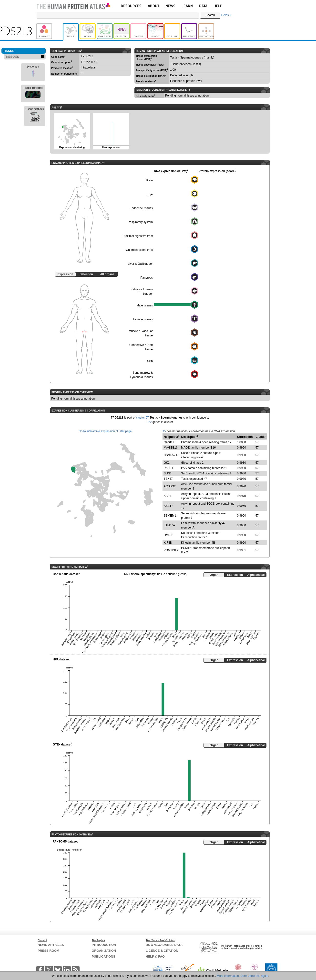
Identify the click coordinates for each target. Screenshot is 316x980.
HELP (218, 6)
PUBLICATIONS (104, 956)
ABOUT (154, 6)
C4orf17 (169, 442)
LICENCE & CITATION (162, 951)
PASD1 (168, 468)
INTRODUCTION (104, 945)
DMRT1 (169, 535)
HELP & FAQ (155, 956)
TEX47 (168, 479)
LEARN (187, 6)
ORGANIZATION (104, 951)
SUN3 (168, 473)
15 (164, 431)
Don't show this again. (255, 976)
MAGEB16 (171, 448)
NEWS (170, 6)
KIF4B (168, 543)
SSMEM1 (170, 516)
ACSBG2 (170, 486)
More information (228, 976)
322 (149, 422)
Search (210, 15)
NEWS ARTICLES (51, 945)
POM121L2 (171, 550)
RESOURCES (131, 6)
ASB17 (168, 506)
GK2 (167, 463)
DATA (203, 6)
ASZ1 (167, 496)
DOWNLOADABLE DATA (164, 945)
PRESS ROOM (49, 951)
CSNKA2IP (171, 455)
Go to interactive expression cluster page (105, 431)
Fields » (226, 15)
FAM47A (169, 525)
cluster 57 (143, 418)
